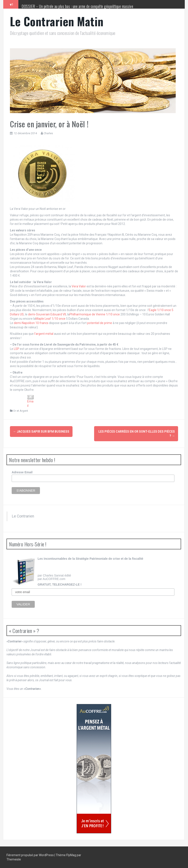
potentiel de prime (100, 323)
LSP (17, 349)
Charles (48, 133)
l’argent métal (44, 334)
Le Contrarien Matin (57, 21)
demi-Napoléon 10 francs (31, 323)
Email (30, 401)
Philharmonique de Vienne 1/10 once (95, 314)
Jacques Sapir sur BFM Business (41, 432)
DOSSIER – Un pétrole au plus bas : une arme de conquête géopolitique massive (77, 6)
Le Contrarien (23, 516)
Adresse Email (22, 472)
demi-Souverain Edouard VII (47, 314)
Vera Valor (79, 286)
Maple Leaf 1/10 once (51, 319)
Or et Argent (21, 411)
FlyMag (71, 855)
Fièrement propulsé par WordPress (30, 855)
